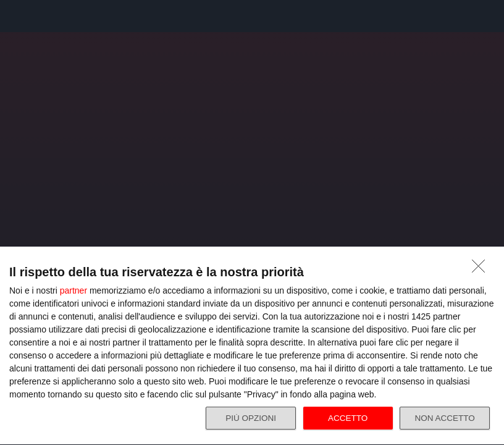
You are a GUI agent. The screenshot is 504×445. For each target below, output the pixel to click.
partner (73, 287)
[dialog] (252, 344)
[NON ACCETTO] (482, 266)
